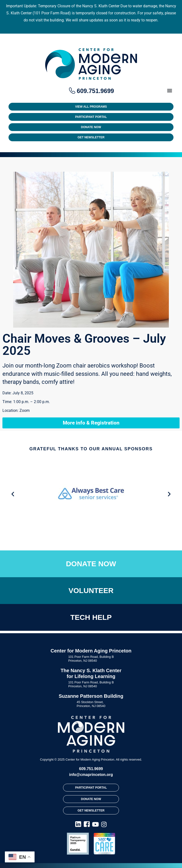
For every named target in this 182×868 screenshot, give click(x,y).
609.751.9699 (91, 769)
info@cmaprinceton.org (91, 775)
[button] (169, 90)
